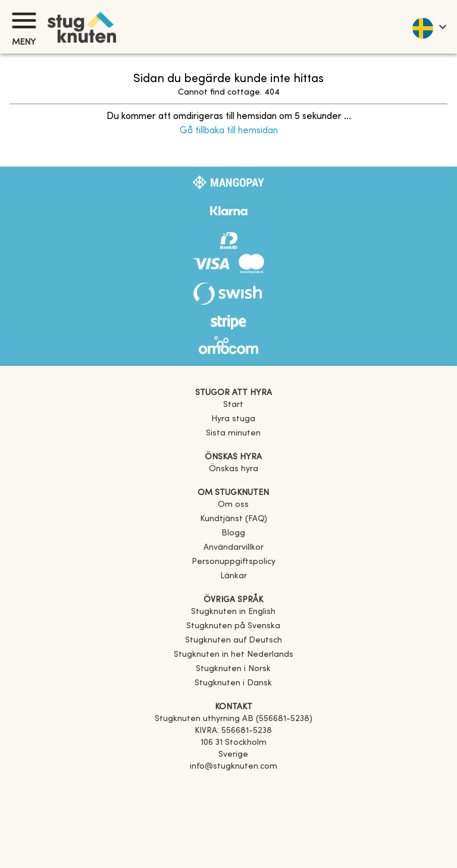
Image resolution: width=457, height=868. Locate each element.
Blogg (233, 533)
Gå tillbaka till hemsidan (229, 131)
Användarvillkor (234, 548)
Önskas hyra (234, 469)
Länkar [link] (234, 576)
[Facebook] (233, 784)
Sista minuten (233, 433)
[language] (429, 27)
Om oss (233, 505)
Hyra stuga (233, 419)
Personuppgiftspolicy (234, 562)
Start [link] (233, 405)
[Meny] (24, 21)
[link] (233, 612)
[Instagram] (233, 800)
